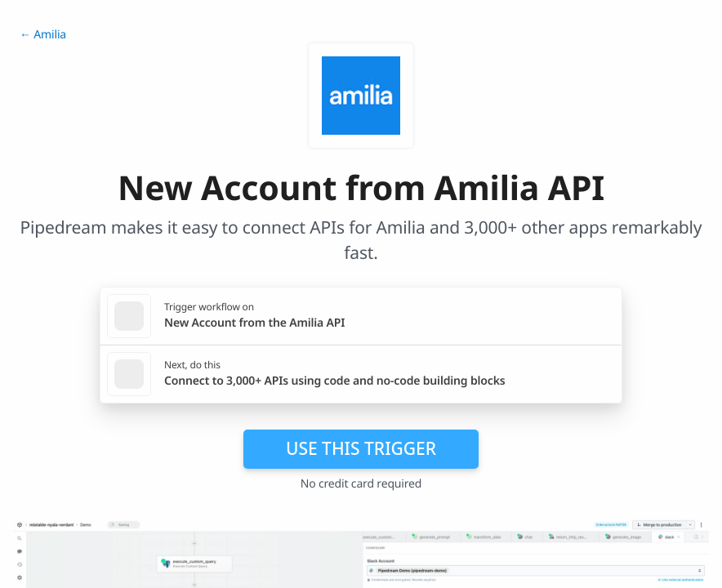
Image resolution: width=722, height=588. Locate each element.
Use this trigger (361, 448)
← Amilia (43, 35)
